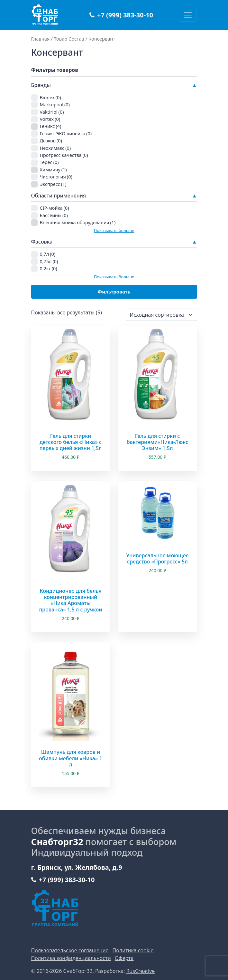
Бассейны (54, 215)
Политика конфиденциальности (71, 958)
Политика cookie (133, 950)
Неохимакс (55, 148)
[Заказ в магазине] (161, 315)
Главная (41, 39)
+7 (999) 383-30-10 (121, 15)
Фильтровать (114, 292)
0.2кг (49, 269)
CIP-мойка (55, 208)
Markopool (55, 105)
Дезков (51, 141)
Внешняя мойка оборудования (78, 222)
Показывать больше (114, 230)
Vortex (50, 119)
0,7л (48, 254)
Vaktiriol (52, 112)
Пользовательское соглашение (70, 950)
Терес (49, 162)
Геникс (51, 126)
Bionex (50, 97)
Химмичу (53, 170)
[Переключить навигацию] (188, 15)
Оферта (124, 958)
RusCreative (140, 971)
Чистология (56, 177)
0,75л (49, 261)
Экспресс (53, 184)
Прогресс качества (64, 155)
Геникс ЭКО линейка (66, 134)
